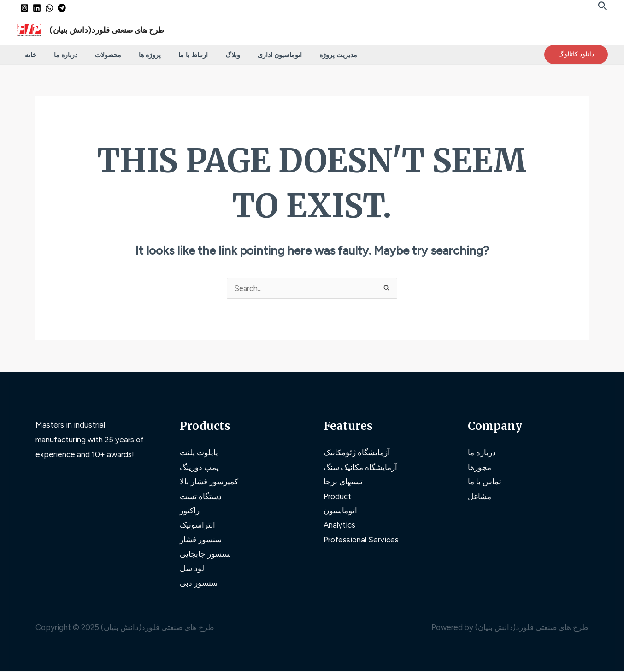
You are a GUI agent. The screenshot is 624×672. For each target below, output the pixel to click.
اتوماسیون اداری (250, 54)
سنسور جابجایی (205, 554)
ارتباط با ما (172, 54)
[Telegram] (62, 8)
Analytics (340, 525)
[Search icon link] (603, 7)
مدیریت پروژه (304, 54)
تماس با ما (485, 482)
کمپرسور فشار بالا (209, 482)
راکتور (190, 511)
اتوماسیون (340, 511)
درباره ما (59, 54)
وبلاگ (207, 54)
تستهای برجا (343, 482)
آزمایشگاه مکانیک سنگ (360, 467)
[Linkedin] (37, 8)
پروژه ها (134, 54)
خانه (28, 54)
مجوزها (480, 467)
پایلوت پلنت (199, 452)
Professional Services (361, 540)
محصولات (97, 54)
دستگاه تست (201, 496)
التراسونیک (197, 525)
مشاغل (480, 496)
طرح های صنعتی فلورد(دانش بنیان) (107, 30)
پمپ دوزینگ (199, 467)
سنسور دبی (199, 584)
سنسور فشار (201, 540)
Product (337, 496)
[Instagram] (24, 8)
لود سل (192, 569)
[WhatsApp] (49, 8)
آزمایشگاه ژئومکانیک (357, 452)
